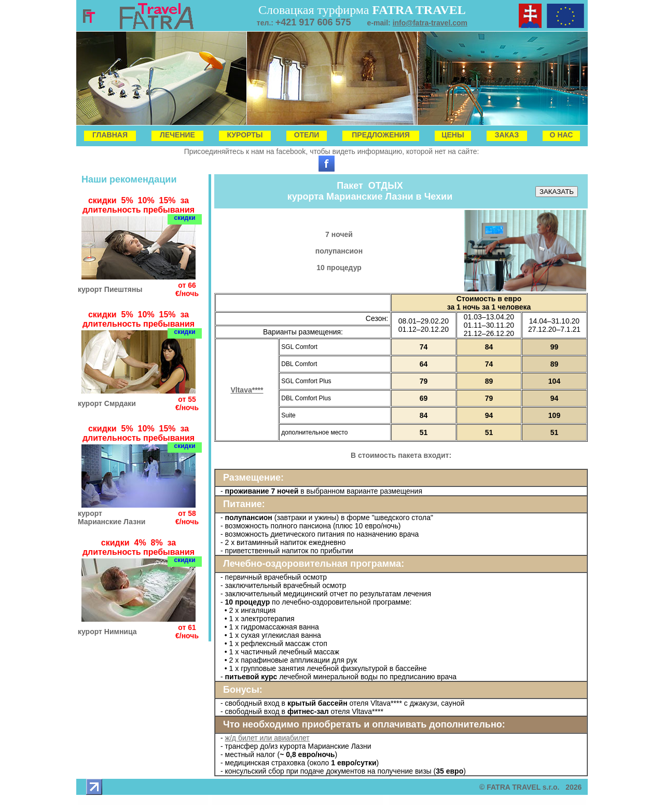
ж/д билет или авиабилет (267, 738)
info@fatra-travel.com (430, 23)
